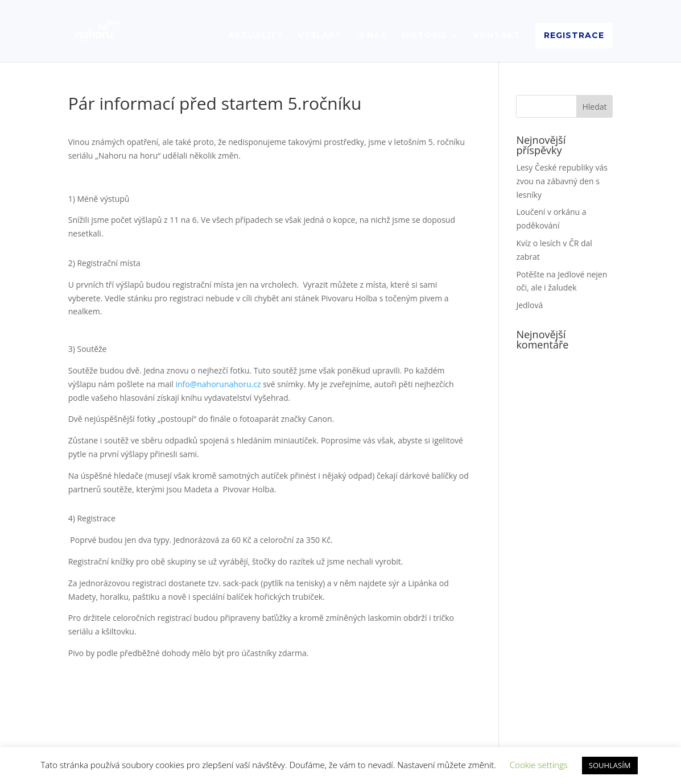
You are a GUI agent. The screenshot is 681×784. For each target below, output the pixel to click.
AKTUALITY (256, 36)
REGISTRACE (574, 35)
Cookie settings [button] (539, 765)
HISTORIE (424, 36)
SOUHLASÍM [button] (610, 765)
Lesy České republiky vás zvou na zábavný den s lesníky (562, 181)
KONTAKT (497, 36)
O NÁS (372, 36)
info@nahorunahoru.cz (218, 384)
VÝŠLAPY (320, 36)
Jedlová (529, 305)
